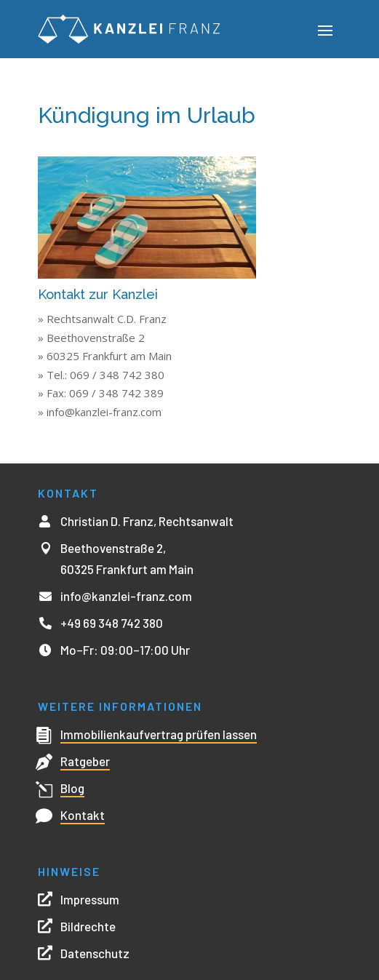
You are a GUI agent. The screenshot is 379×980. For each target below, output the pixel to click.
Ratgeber (85, 761)
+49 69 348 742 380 (112, 623)
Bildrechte (88, 926)
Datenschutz (95, 953)
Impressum (90, 899)
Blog (72, 788)
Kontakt (83, 815)
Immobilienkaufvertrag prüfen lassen (159, 734)
